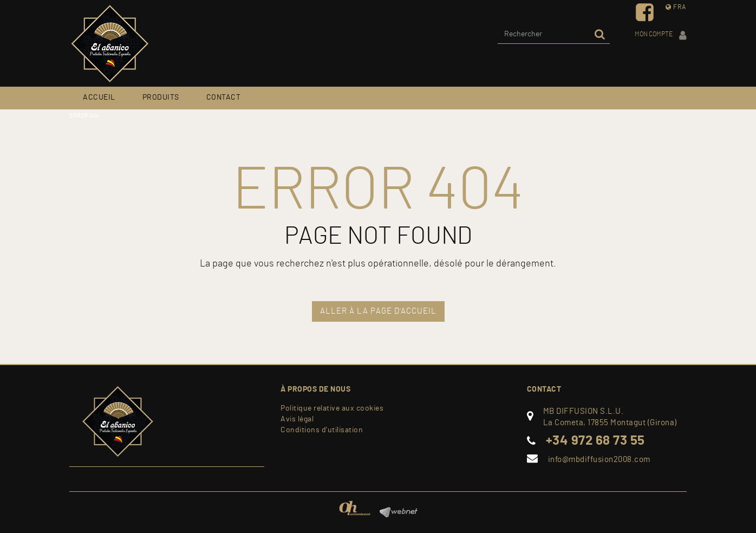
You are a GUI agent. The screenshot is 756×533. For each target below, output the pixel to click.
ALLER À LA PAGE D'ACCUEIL (378, 311)
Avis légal (297, 419)
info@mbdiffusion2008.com (599, 460)
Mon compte (661, 35)
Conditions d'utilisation (322, 430)
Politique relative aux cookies (332, 408)
